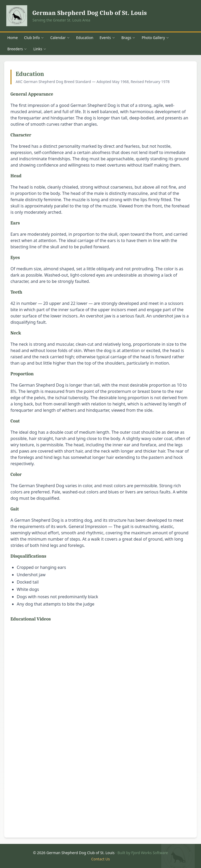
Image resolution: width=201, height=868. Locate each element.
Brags (129, 38)
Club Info (34, 38)
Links (40, 49)
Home (13, 38)
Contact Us (100, 859)
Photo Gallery (155, 38)
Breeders (17, 49)
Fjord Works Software (149, 853)
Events (107, 38)
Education (85, 38)
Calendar (60, 38)
